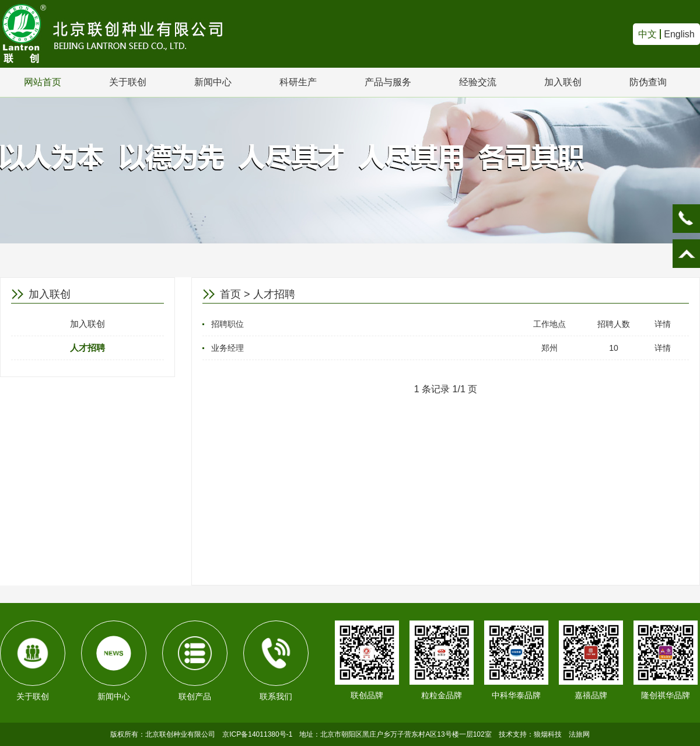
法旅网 (579, 734)
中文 (647, 34)
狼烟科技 (548, 734)
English (679, 34)
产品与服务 (388, 82)
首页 (230, 294)
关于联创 (128, 82)
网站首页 (43, 82)
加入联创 (563, 82)
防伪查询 (648, 82)
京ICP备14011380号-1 (257, 734)
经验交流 (478, 82)
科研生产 (298, 82)
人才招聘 (87, 348)
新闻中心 (213, 82)
